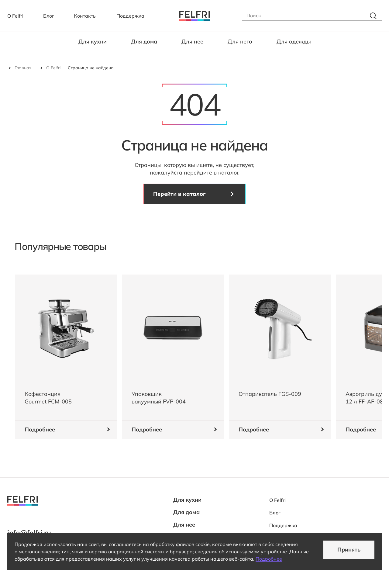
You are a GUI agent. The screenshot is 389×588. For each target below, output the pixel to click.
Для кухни (93, 42)
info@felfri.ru (29, 533)
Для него (240, 42)
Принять (349, 550)
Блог (49, 16)
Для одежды (294, 42)
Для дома (144, 42)
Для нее (192, 42)
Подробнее (269, 559)
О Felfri (15, 16)
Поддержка (130, 16)
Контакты (85, 16)
